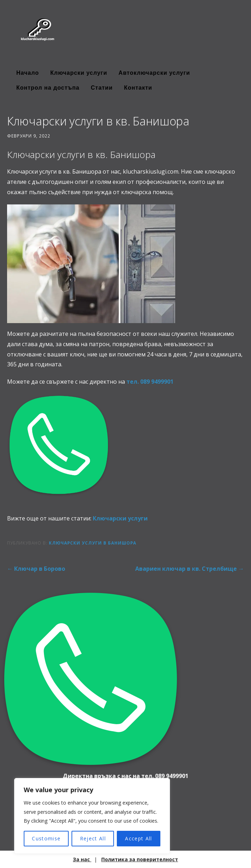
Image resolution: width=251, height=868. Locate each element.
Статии (102, 88)
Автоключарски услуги (154, 73)
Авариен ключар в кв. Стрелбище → (190, 569)
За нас (82, 859)
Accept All (138, 838)
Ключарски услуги (79, 73)
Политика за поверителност (140, 859)
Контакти (138, 88)
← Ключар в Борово (36, 569)
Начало (28, 73)
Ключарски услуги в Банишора (93, 543)
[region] (92, 816)
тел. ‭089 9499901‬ (150, 382)
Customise (46, 838)
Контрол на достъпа (48, 88)
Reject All (93, 838)
